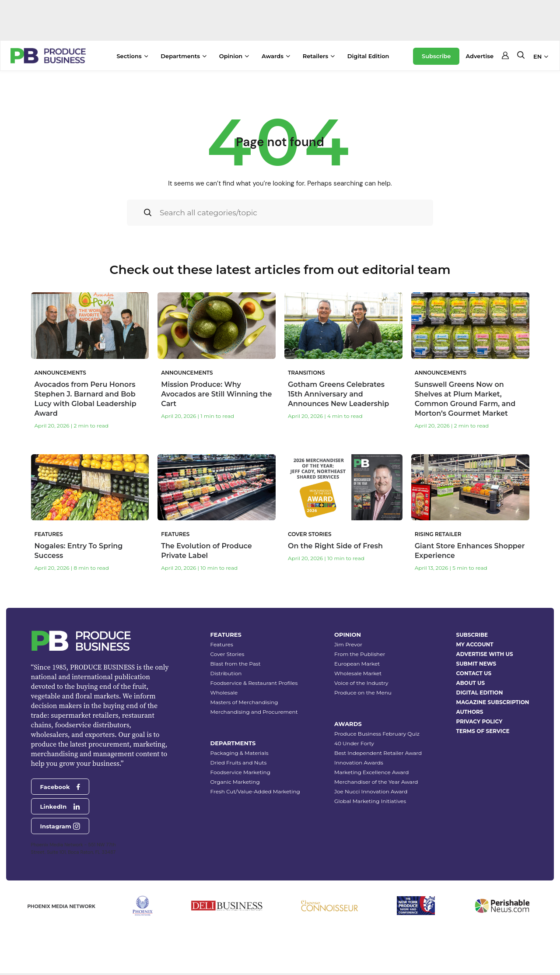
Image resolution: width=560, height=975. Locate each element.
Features (222, 644)
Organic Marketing (235, 782)
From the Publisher (360, 654)
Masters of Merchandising (244, 702)
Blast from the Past (236, 664)
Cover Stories (227, 654)
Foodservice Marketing (240, 772)
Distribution (226, 673)
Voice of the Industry (361, 683)
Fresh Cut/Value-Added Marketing (255, 791)
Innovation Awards (359, 763)
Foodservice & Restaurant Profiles (254, 683)
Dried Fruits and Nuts (239, 763)
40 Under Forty (354, 743)
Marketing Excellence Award (371, 772)
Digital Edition (368, 56)
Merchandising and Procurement (254, 712)
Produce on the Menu (363, 693)
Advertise (479, 56)
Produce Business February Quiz (377, 734)
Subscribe (436, 56)
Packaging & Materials (240, 753)
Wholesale (224, 693)
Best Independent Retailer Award (378, 753)
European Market (357, 664)
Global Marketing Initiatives (370, 801)
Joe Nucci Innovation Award (371, 791)
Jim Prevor (348, 644)
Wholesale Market (358, 673)
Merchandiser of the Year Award (376, 782)
